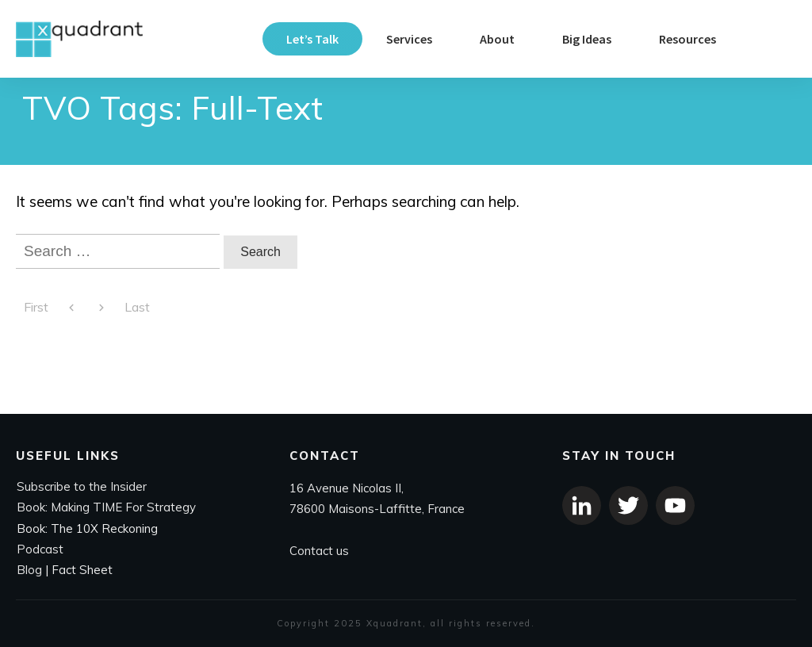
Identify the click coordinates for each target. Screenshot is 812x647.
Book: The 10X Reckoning (87, 528)
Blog (29, 570)
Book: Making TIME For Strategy (106, 508)
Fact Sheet (82, 570)
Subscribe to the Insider (82, 487)
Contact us (319, 551)
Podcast (40, 549)
